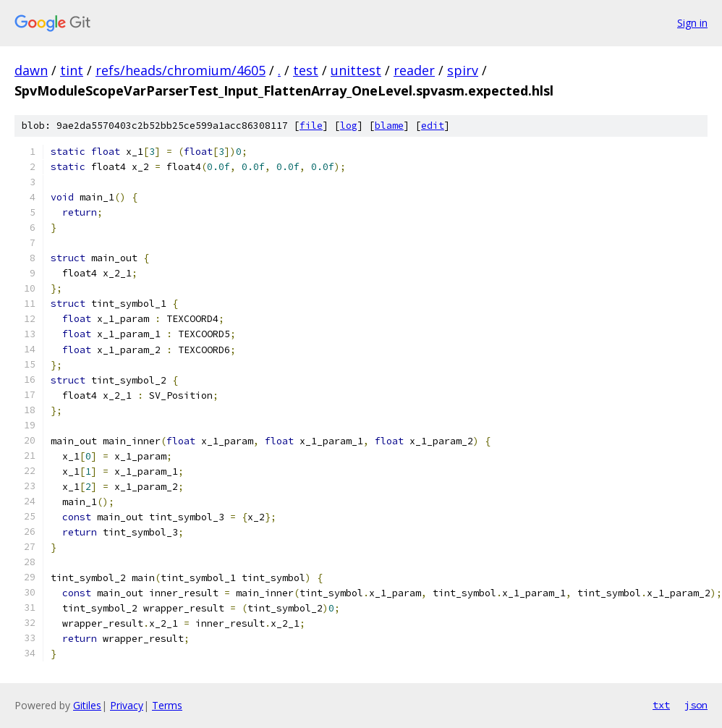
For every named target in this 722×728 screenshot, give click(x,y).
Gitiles (87, 705)
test (306, 70)
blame (389, 126)
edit (433, 126)
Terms (167, 705)
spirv (463, 70)
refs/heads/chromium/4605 (180, 70)
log (349, 126)
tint (72, 70)
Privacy (127, 705)
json (696, 705)
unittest (356, 70)
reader (414, 70)
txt (661, 705)
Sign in (692, 23)
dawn (31, 70)
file (311, 126)
